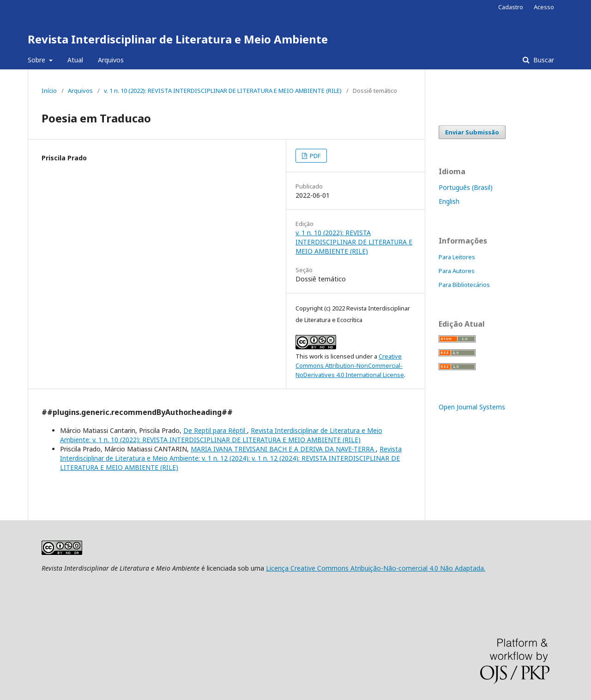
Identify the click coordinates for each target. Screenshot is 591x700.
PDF (314, 156)
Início (49, 91)
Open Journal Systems (472, 407)
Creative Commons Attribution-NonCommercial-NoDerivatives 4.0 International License (350, 365)
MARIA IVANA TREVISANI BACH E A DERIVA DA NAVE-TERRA (283, 449)
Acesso (544, 7)
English (449, 201)
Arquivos (111, 60)
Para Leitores (457, 257)
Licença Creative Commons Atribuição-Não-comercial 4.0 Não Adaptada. (376, 568)
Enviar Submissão (472, 132)
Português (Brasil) (466, 187)
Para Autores (457, 271)
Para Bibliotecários (464, 285)
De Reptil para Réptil (215, 430)
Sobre (37, 60)
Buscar (543, 60)
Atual (75, 60)
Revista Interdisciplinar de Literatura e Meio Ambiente (178, 39)
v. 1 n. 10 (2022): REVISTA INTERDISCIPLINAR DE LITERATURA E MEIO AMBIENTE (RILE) (223, 91)
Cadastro (511, 7)
